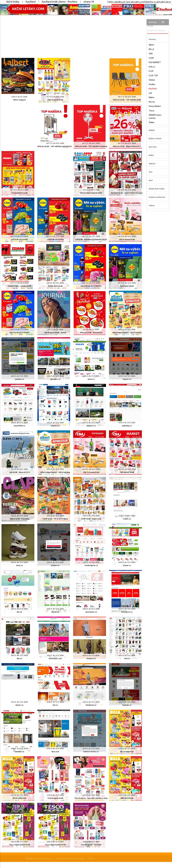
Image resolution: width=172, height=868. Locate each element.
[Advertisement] (72, 34)
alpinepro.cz (55, 379)
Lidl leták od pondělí (19, 239)
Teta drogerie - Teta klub (91, 845)
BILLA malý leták (127, 752)
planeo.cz (55, 426)
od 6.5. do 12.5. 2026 (19, 376)
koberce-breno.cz (91, 752)
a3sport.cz (91, 426)
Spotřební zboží (127, 286)
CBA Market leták (127, 472)
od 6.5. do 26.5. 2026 (19, 469)
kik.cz (19, 658)
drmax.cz (127, 565)
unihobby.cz (127, 426)
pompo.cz (55, 565)
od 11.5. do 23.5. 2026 (55, 97)
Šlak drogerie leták (55, 100)
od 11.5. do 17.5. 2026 (91, 236)
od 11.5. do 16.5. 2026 (19, 283)
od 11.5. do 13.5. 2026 (19, 236)
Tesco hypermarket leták (55, 845)
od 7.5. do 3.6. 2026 (55, 329)
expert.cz (127, 379)
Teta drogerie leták (55, 798)
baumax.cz (127, 705)
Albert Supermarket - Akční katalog (55, 472)
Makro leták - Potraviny (19, 519)
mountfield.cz (19, 426)
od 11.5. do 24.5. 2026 (127, 97)
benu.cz (91, 379)
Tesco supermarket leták (19, 845)
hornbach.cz (91, 705)
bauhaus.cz (19, 752)
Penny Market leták (19, 193)
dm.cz (19, 612)
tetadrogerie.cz (91, 565)
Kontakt (91, 858)
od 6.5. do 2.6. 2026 (19, 97)
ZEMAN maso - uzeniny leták (19, 286)
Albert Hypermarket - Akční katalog (127, 333)
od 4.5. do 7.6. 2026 (91, 329)
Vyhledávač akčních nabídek (155, 25)
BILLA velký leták (19, 798)
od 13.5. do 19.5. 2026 (19, 190)
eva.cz (127, 658)
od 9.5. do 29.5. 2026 (91, 190)
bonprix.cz (91, 658)
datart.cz (19, 705)
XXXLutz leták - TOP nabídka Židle (127, 100)
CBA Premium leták (127, 239)
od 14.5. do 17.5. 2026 (55, 236)
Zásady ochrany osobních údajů (70, 858)
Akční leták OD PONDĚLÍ (19, 333)
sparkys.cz (19, 379)
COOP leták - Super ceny (91, 519)
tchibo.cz (127, 519)
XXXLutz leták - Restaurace (91, 333)
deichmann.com (55, 658)
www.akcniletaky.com (43, 858)
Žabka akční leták (55, 286)
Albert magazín (19, 100)
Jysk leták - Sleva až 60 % (19, 472)
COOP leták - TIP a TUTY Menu (55, 519)
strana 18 (89, 2)
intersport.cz (127, 612)
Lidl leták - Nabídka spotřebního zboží (91, 239)
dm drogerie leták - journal (55, 333)
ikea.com (55, 752)
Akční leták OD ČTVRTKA (91, 286)
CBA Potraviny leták (91, 472)
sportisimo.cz (91, 612)
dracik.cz (55, 612)
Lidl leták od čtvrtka (55, 239)
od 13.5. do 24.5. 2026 (91, 469)
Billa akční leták (127, 798)
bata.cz (19, 565)
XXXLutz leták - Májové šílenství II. (127, 146)
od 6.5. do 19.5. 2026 (55, 283)
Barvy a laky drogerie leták (91, 193)
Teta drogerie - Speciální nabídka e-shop (91, 798)
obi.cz (55, 705)
